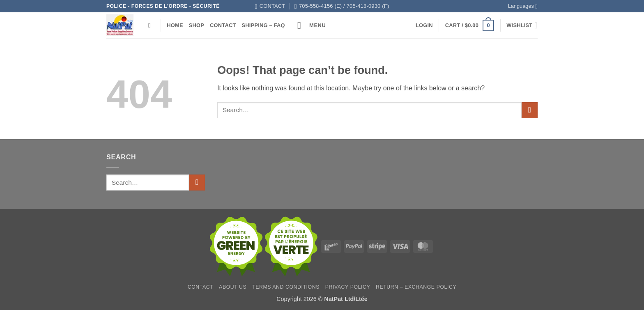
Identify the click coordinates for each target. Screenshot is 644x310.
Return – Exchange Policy (416, 287)
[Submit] (530, 110)
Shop (197, 25)
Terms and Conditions (286, 287)
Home (175, 25)
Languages (523, 6)
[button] (312, 25)
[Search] (151, 25)
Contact (223, 25)
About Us (233, 287)
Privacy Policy (348, 287)
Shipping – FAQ (263, 25)
